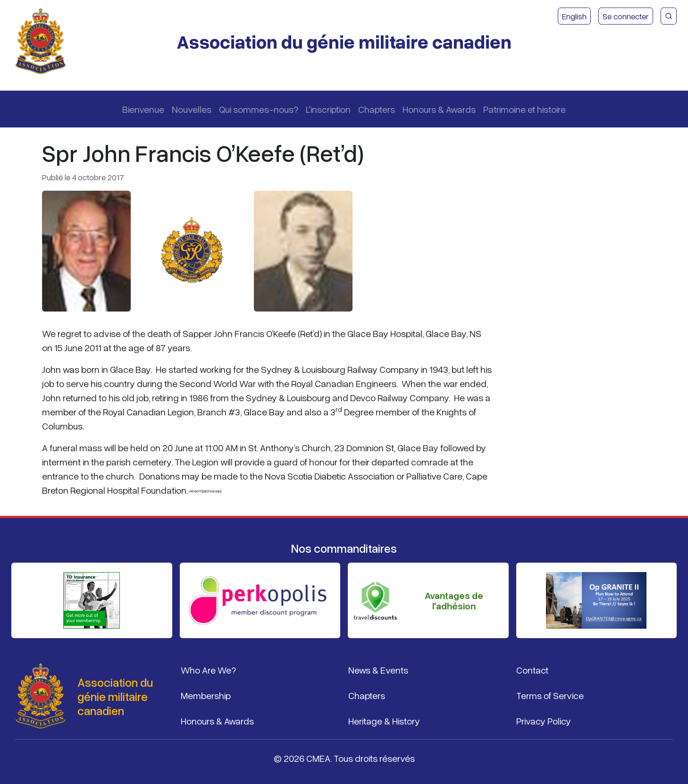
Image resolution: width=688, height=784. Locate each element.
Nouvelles (192, 109)
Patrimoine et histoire (524, 109)
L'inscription (328, 109)
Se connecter (626, 16)
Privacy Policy (544, 721)
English (574, 16)
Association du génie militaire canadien (344, 41)
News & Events (378, 670)
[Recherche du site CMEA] (669, 16)
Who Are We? (208, 670)
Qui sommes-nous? (259, 109)
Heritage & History (384, 721)
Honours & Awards (439, 109)
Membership (206, 695)
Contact (532, 670)
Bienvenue (143, 109)
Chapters (377, 109)
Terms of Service (550, 695)
